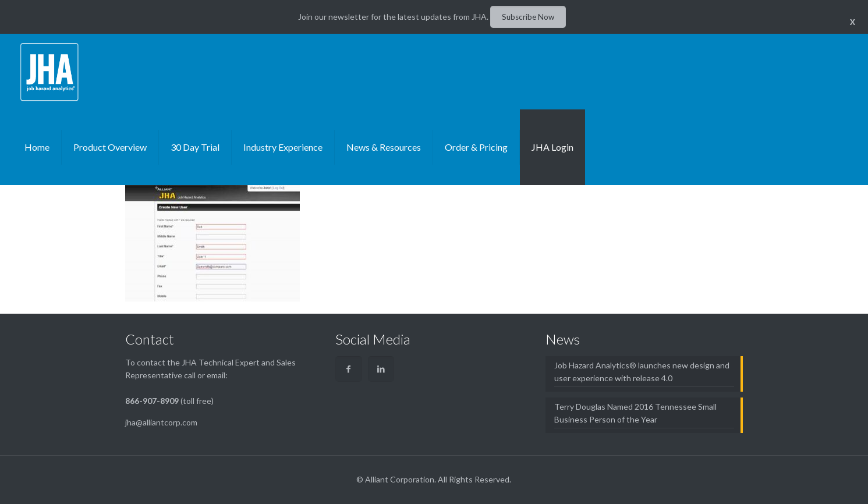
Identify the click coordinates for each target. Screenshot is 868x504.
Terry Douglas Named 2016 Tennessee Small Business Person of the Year (635, 413)
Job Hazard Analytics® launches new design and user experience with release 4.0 (642, 372)
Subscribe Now (528, 17)
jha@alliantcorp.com (161, 422)
